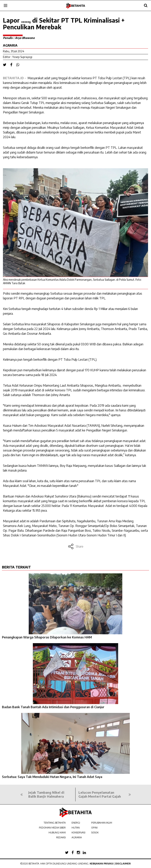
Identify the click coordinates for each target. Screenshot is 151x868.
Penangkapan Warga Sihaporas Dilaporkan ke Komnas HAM (47, 637)
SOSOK (95, 833)
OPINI (94, 828)
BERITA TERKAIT (16, 567)
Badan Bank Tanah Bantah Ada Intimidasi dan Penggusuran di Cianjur (53, 707)
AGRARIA (77, 837)
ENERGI (76, 823)
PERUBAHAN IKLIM (102, 823)
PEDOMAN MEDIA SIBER (52, 828)
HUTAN (76, 828)
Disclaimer (123, 864)
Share (76, 546)
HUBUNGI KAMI (57, 833)
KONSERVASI (78, 833)
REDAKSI (61, 837)
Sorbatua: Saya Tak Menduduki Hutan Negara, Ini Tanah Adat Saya (52, 777)
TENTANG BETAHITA (55, 823)
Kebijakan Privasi (102, 864)
